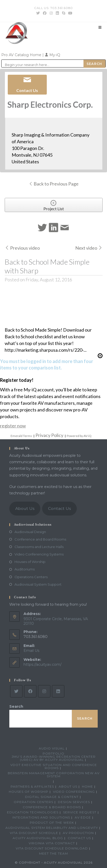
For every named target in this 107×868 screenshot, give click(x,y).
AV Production (78, 833)
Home (87, 786)
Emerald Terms (21, 436)
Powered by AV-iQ (79, 436)
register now (13, 426)
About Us (25, 508)
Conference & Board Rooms (52, 807)
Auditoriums (25, 569)
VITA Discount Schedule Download (52, 848)
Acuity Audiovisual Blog (38, 838)
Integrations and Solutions (41, 817)
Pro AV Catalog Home (22, 55)
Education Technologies (33, 812)
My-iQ (52, 55)
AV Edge (83, 817)
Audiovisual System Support (38, 584)
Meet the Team (53, 853)
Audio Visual (52, 748)
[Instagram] (44, 691)
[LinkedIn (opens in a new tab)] (57, 13)
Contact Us (59, 508)
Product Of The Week (52, 823)
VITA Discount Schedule (34, 833)
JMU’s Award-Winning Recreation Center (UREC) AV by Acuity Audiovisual (54, 758)
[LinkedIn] (58, 691)
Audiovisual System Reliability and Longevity (52, 828)
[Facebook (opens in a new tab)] (45, 13)
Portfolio (53, 753)
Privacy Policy (49, 435)
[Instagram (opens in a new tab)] (51, 13)
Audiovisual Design (30, 532)
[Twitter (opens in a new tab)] (38, 13)
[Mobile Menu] (100, 27)
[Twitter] (16, 691)
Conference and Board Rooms (40, 539)
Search (16, 706)
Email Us (31, 651)
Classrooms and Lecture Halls (39, 547)
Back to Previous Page (54, 184)
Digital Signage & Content (52, 797)
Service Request (80, 812)
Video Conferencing (74, 792)
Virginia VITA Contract (52, 843)
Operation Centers (33, 802)
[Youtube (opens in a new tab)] (70, 13)
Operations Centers (31, 577)
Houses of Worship (30, 562)
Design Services (74, 802)
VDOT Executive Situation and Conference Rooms (54, 766)
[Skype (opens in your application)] (64, 13)
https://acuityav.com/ (43, 664)
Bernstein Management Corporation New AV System (54, 775)
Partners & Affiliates (32, 786)
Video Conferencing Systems (39, 554)
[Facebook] (30, 691)
